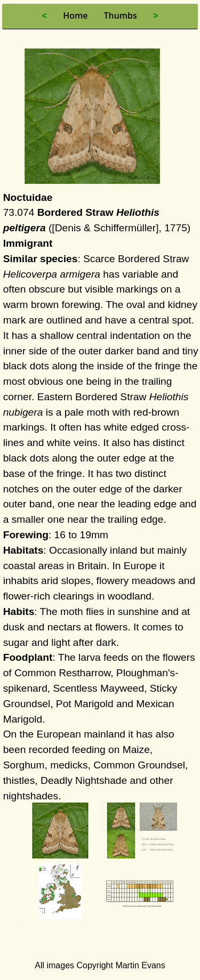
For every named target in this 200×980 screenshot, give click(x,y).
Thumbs (120, 15)
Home (75, 15)
